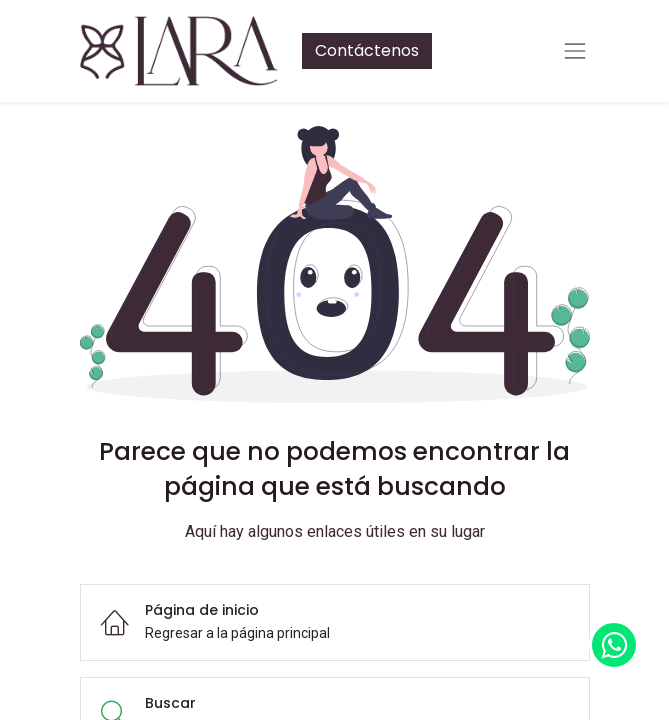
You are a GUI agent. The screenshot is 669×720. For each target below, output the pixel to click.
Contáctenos (367, 50)
